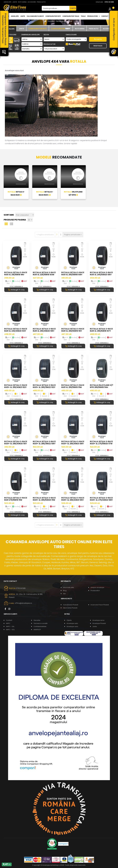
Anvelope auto (72, 623)
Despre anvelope (97, 587)
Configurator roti (53, 16)
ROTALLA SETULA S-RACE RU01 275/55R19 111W (16, 499)
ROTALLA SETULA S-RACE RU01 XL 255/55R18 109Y (73, 274)
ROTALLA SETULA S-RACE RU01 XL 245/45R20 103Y (16, 330)
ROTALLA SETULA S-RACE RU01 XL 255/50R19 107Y (101, 330)
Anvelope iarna (98, 620)
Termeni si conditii (41, 623)
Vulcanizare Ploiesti (35, 16)
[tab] (10, 29)
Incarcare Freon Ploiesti (100, 605)
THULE (83, 16)
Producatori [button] (93, 16)
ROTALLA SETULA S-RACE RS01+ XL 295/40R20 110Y (16, 443)
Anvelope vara (72, 626)
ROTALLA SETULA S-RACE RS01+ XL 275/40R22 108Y (101, 499)
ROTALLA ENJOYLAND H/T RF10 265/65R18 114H (102, 386)
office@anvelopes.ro (23, 603)
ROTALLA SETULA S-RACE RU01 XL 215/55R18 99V (16, 274)
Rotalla (51, 21)
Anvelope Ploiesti (99, 623)
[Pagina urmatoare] (73, 235)
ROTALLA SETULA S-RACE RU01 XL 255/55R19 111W (73, 386)
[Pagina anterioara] (45, 235)
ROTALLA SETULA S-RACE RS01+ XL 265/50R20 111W (44, 499)
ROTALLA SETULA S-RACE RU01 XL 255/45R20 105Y (44, 330)
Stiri (64, 594)
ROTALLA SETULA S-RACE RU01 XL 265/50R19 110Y (73, 330)
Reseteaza (98, 46)
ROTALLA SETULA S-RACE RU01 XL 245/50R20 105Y (101, 274)
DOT (24, 281)
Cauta (98, 39)
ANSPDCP (37, 630)
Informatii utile (68, 587)
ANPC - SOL (10, 630)
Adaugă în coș (16, 290)
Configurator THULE (71, 16)
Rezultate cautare (64, 21)
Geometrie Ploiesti (70, 608)
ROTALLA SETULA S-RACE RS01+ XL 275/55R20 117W (101, 443)
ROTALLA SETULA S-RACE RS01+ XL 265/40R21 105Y (73, 499)
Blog (65, 591)
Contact (105, 16)
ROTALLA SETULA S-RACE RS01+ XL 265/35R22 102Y (44, 386)
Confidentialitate (40, 626)
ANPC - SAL (10, 626)
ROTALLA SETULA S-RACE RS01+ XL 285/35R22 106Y (44, 443)
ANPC (8, 623)
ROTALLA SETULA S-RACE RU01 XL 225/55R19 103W (44, 274)
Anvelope (15, 16)
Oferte (69, 620)
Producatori (95, 591)
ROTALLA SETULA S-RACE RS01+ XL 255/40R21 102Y (16, 386)
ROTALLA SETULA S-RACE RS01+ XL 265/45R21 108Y (73, 443)
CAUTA (73, 8)
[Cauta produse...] (56, 8)
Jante (23, 16)
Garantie (37, 620)
